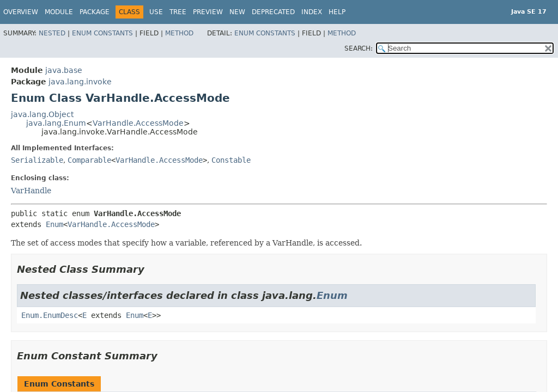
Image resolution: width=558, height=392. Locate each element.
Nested (52, 33)
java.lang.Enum (56, 123)
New (237, 12)
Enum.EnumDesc (50, 315)
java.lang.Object (42, 114)
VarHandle (31, 191)
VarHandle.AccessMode (138, 123)
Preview (208, 12)
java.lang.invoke (80, 82)
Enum (54, 224)
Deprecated (273, 12)
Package (95, 12)
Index (312, 12)
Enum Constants (102, 33)
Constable (231, 160)
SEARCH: (359, 48)
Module (59, 12)
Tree (178, 12)
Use (156, 12)
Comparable (89, 160)
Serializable (37, 160)
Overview (21, 12)
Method (179, 33)
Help (337, 12)
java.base (64, 70)
